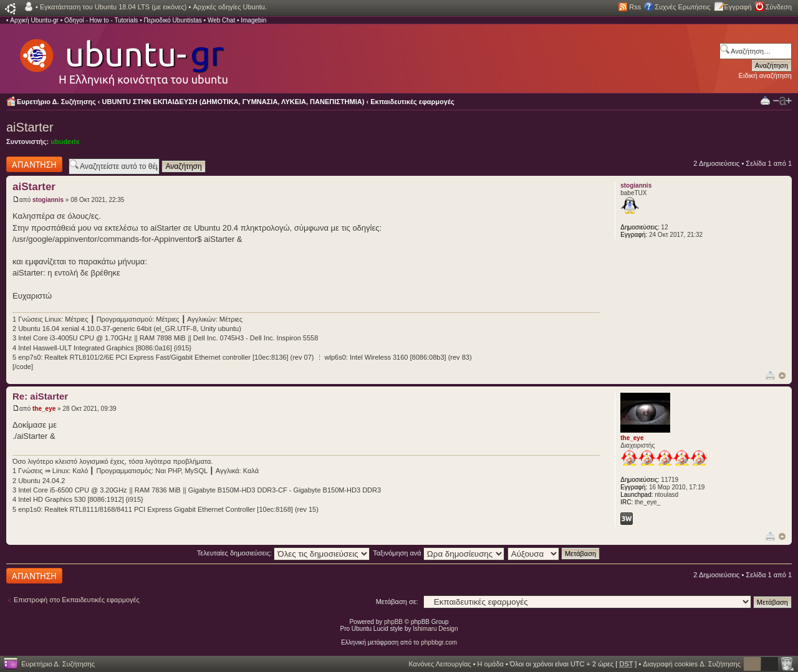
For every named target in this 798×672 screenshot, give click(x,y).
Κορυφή (782, 376)
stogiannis (48, 200)
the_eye (44, 409)
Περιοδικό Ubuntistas (172, 20)
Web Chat (221, 20)
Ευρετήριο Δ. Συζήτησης (56, 102)
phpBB (393, 622)
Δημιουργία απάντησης (34, 164)
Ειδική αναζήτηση (765, 75)
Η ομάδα (491, 664)
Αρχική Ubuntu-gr (34, 20)
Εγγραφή (738, 7)
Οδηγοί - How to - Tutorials (101, 20)
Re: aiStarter (40, 396)
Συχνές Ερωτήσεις (682, 7)
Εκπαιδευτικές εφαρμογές (412, 102)
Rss (635, 7)
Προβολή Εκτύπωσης (765, 100)
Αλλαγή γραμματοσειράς (782, 101)
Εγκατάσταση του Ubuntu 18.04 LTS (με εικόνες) (113, 7)
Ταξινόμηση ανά (439, 553)
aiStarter (30, 127)
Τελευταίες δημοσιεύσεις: (284, 553)
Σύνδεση (779, 7)
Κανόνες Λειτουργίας (440, 664)
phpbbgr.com (439, 642)
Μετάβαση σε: (397, 602)
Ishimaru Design (435, 629)
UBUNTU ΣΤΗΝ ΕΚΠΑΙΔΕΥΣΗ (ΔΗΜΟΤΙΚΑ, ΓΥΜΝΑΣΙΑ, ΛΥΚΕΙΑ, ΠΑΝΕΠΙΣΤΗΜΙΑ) (233, 102)
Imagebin (253, 20)
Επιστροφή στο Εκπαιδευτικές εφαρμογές (77, 600)
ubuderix (65, 142)
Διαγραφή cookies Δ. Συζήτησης (692, 664)
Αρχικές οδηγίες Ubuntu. (230, 7)
